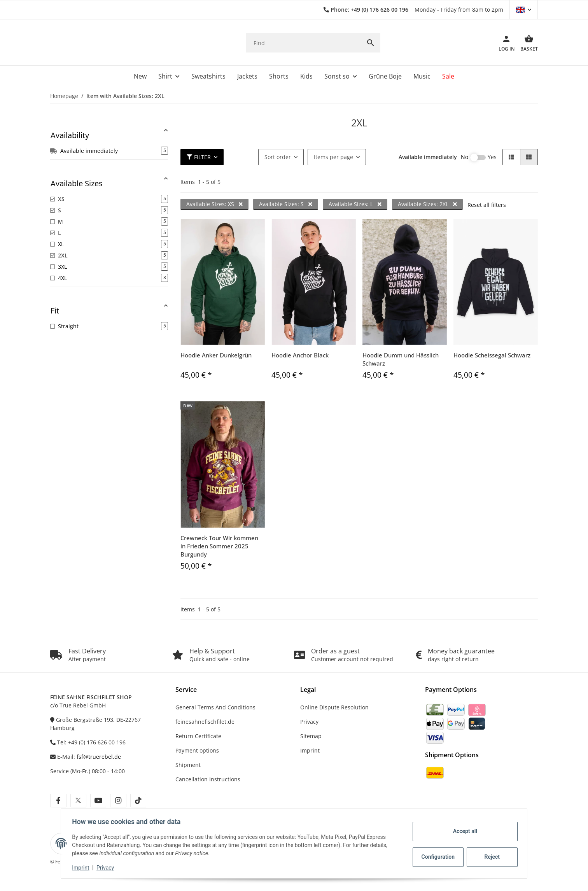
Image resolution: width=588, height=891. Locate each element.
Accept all (464, 831)
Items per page (333, 157)
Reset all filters (487, 205)
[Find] (304, 43)
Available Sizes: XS (214, 204)
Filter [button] (199, 157)
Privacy (107, 868)
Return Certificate (198, 736)
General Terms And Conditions (215, 707)
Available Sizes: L (355, 204)
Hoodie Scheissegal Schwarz (492, 355)
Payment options (197, 750)
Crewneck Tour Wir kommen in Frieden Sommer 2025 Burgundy (219, 546)
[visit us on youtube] (98, 801)
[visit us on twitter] (78, 801)
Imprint (82, 868)
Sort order (278, 157)
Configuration (437, 857)
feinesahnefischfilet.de (205, 722)
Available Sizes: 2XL (427, 204)
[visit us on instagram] (118, 801)
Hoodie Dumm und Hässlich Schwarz (401, 359)
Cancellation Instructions (208, 779)
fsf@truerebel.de (99, 757)
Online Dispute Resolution (334, 707)
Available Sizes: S (286, 204)
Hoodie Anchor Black (300, 355)
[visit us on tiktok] (138, 801)
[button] (524, 10)
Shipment (188, 765)
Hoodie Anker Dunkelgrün (216, 355)
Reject (491, 857)
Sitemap (311, 736)
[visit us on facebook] (58, 801)
